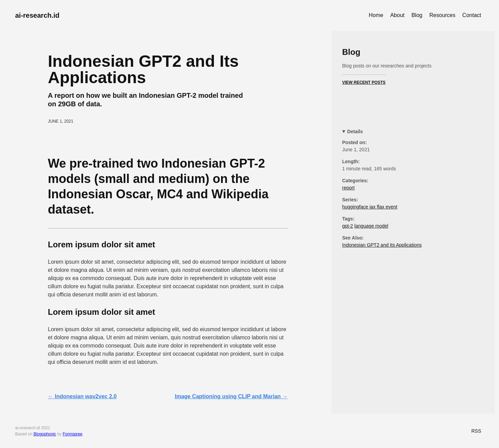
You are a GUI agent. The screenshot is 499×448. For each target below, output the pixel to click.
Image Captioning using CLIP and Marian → (231, 396)
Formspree (73, 434)
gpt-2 (348, 226)
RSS (476, 431)
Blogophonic (45, 434)
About (397, 15)
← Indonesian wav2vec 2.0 (82, 396)
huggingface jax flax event (370, 207)
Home (376, 15)
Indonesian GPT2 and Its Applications (382, 245)
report (349, 188)
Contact (472, 15)
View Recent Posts (364, 82)
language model (371, 226)
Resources (442, 15)
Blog (417, 15)
